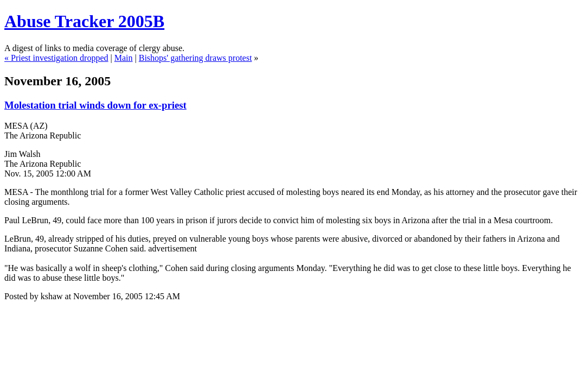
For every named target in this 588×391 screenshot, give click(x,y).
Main (124, 58)
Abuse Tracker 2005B (84, 21)
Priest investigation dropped (60, 58)
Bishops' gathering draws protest (196, 58)
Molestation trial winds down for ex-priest (95, 105)
